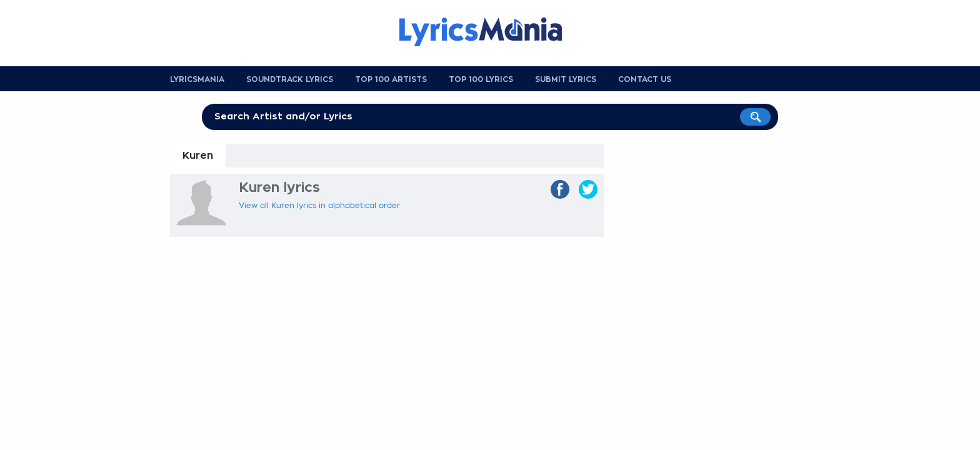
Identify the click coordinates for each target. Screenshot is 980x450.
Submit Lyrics (566, 79)
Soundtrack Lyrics (290, 79)
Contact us (645, 79)
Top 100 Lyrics (481, 79)
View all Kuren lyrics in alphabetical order (319, 206)
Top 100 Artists (391, 79)
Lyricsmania (197, 79)
